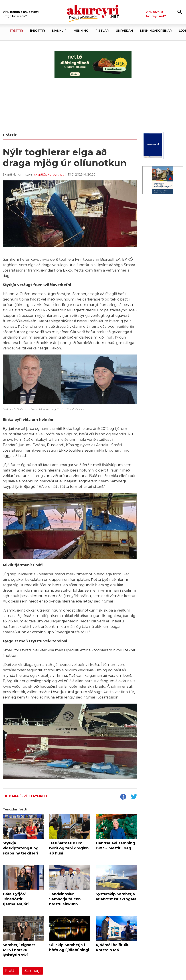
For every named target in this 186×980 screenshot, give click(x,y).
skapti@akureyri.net (49, 175)
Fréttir (11, 971)
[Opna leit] (180, 12)
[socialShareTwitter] (134, 797)
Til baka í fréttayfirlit (25, 796)
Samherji (33, 971)
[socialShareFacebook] (123, 797)
